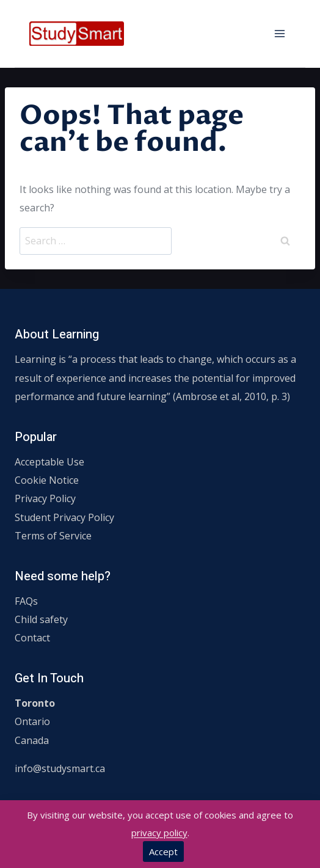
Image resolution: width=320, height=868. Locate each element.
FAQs (26, 601)
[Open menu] (279, 33)
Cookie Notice (47, 480)
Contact (32, 638)
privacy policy (159, 833)
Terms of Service (53, 536)
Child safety (41, 619)
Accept (163, 852)
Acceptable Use (49, 462)
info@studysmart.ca (60, 768)
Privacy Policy (45, 498)
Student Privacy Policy (64, 517)
